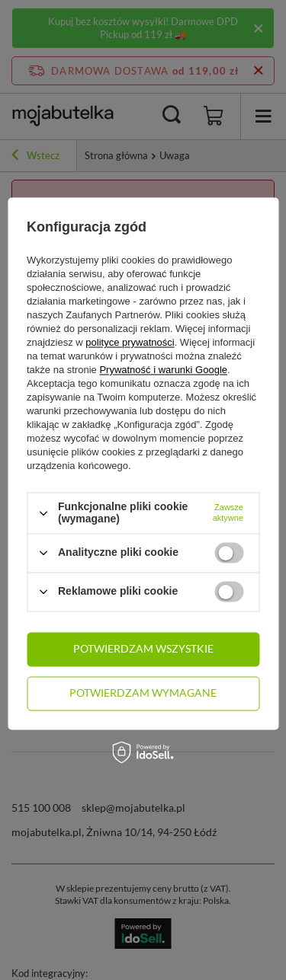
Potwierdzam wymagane (143, 693)
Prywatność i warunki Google (163, 370)
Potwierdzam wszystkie (143, 648)
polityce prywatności (130, 343)
